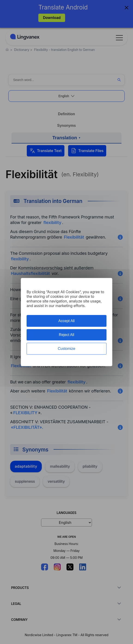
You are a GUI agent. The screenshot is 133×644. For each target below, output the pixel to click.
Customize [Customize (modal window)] (66, 349)
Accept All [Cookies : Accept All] (66, 321)
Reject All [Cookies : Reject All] (67, 335)
